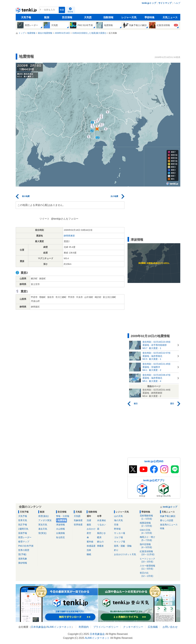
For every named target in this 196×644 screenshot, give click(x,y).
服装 (89, 525)
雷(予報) (22, 554)
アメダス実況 (45, 520)
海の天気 (118, 520)
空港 (116, 525)
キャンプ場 (120, 542)
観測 (47, 17)
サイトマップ (165, 3)
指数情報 (108, 17)
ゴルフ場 (118, 537)
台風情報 (60, 533)
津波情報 (60, 525)
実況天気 (43, 525)
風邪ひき (101, 533)
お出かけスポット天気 (125, 554)
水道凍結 (101, 520)
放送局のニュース (169, 525)
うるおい (101, 525)
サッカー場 (120, 533)
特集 (162, 528)
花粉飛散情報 (149, 517)
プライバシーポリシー (106, 627)
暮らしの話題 (167, 520)
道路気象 (23, 559)
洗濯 (89, 520)
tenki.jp (27, 11)
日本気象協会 (38, 627)
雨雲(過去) (43, 516)
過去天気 (43, 529)
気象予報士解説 (168, 516)
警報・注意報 (63, 516)
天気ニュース (170, 17)
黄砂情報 (23, 563)
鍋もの (100, 542)
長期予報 (23, 533)
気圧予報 (23, 525)
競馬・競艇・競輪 (123, 546)
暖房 (99, 537)
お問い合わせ (170, 627)
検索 (62, 10)
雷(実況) (42, 533)
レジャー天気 (129, 17)
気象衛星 (78, 520)
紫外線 (90, 542)
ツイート (44, 219)
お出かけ (91, 529)
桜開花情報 (149, 525)
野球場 (117, 529)
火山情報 (60, 529)
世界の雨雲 (24, 550)
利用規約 (84, 627)
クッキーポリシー (133, 627)
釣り (116, 550)
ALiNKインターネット (59, 627)
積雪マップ (24, 542)
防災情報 (67, 17)
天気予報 (26, 17)
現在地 (70, 12)
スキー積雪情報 (149, 567)
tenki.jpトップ (149, 3)
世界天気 (23, 520)
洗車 (89, 550)
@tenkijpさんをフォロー (65, 219)
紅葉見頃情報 (149, 553)
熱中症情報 (149, 546)
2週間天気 (23, 529)
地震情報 (62, 520)
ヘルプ (177, 3)
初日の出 (149, 574)
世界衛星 (78, 525)
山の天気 (118, 516)
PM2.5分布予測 (26, 546)
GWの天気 (149, 532)
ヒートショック (149, 560)
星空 (89, 533)
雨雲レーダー (25, 537)
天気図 (88, 17)
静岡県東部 (69, 236)
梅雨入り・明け (149, 539)
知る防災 (60, 537)
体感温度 (91, 546)
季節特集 (150, 17)
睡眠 (89, 554)
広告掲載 (153, 627)
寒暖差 (100, 546)
